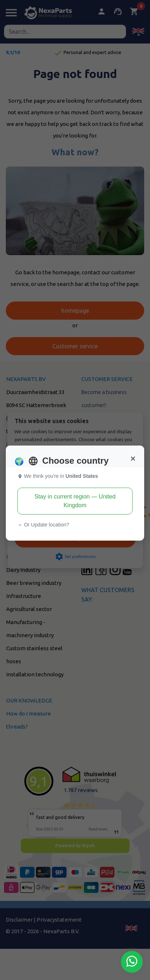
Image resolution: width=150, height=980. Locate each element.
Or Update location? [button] (43, 525)
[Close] (133, 459)
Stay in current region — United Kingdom (75, 501)
